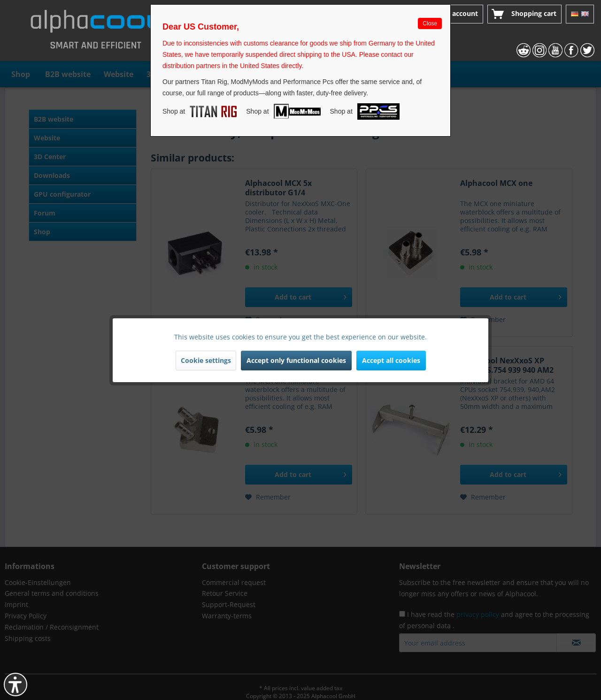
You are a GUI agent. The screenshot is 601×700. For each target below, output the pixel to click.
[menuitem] (453, 14)
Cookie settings (206, 360)
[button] (15, 685)
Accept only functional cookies (296, 360)
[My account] (453, 14)
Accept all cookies (391, 360)
